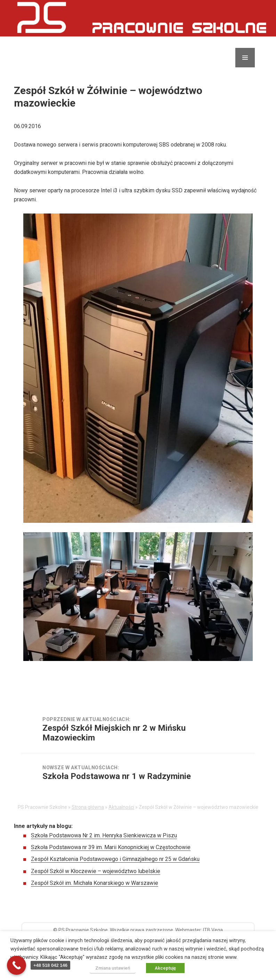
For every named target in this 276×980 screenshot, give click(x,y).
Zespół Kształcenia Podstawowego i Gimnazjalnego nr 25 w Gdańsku (115, 859)
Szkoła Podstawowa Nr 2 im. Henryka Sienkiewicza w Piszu (104, 835)
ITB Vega (213, 930)
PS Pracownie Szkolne (83, 930)
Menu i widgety (245, 67)
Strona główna (88, 807)
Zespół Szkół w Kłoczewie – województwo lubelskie (96, 871)
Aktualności (121, 807)
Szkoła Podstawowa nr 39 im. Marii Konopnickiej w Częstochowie (111, 847)
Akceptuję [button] (165, 968)
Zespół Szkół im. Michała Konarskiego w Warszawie (95, 883)
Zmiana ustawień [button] (113, 968)
